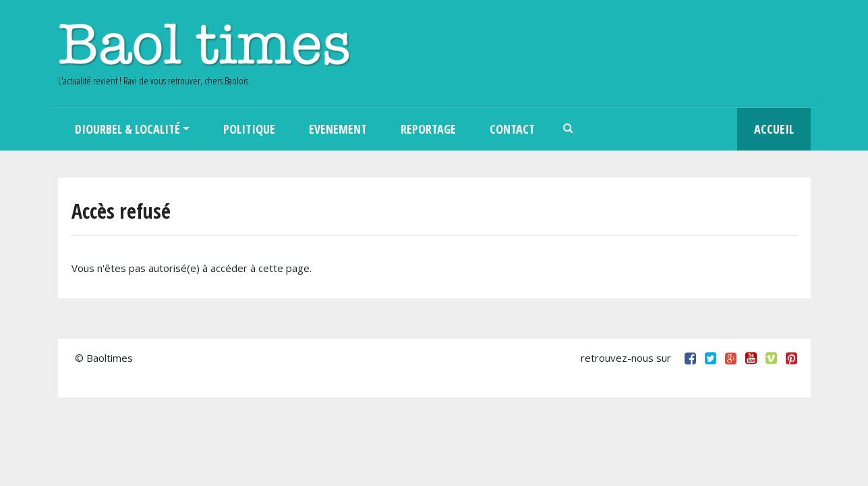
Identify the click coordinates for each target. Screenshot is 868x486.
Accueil (774, 129)
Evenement (338, 129)
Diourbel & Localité (127, 129)
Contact (512, 129)
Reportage (428, 129)
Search (569, 129)
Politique (249, 129)
